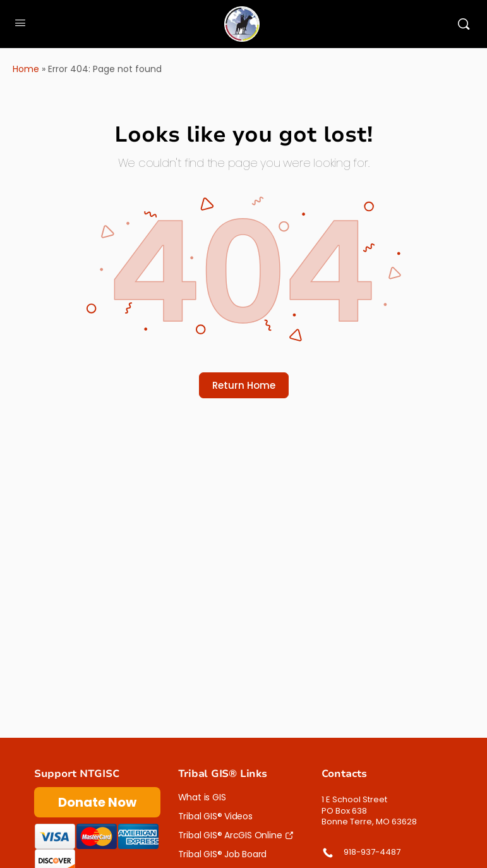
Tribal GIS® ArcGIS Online (230, 835)
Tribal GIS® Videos (215, 816)
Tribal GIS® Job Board (223, 854)
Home (26, 69)
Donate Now (97, 802)
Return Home (244, 385)
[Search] (464, 24)
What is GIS (202, 797)
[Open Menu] (20, 23)
